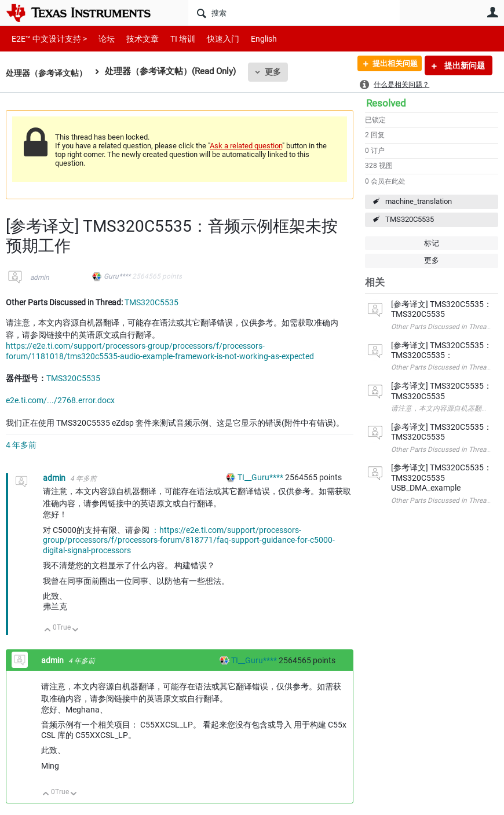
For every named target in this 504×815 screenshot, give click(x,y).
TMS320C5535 (410, 219)
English (250, 39)
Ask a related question (246, 146)
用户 (492, 12)
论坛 (100, 39)
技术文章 (134, 39)
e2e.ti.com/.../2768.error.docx (60, 400)
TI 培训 (173, 39)
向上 (48, 631)
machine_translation (419, 201)
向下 (76, 631)
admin (40, 277)
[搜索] (294, 13)
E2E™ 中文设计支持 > (46, 39)
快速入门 (211, 39)
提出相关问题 (390, 65)
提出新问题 (464, 65)
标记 (432, 243)
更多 (279, 72)
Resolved (386, 103)
